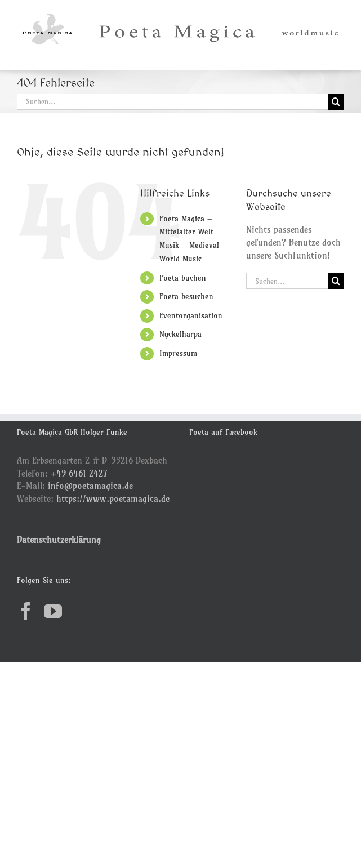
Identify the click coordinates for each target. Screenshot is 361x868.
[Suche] (336, 102)
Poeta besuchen (186, 296)
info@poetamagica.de (90, 486)
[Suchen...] (172, 102)
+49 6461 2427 (79, 473)
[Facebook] (26, 611)
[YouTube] (53, 611)
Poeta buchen (183, 278)
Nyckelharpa (180, 334)
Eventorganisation (191, 315)
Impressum (178, 353)
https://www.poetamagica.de (113, 498)
